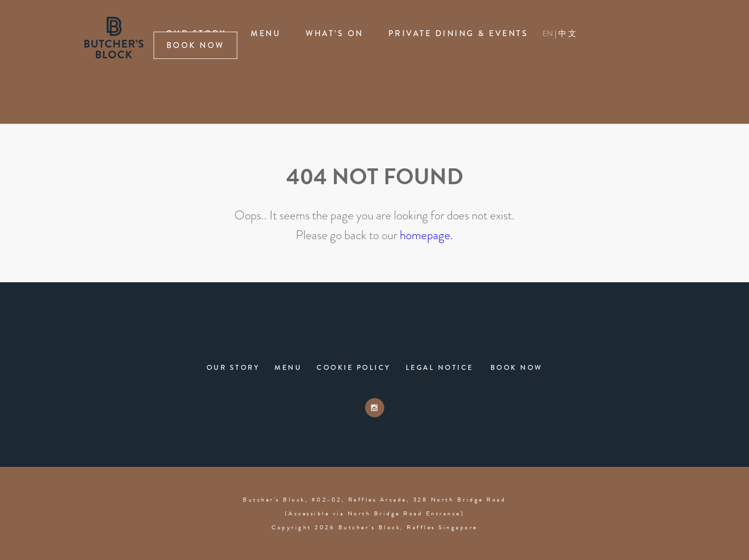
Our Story (233, 367)
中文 (568, 33)
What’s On (335, 33)
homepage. (427, 235)
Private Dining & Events (458, 33)
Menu (266, 33)
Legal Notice (440, 367)
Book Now (195, 45)
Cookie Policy (354, 367)
